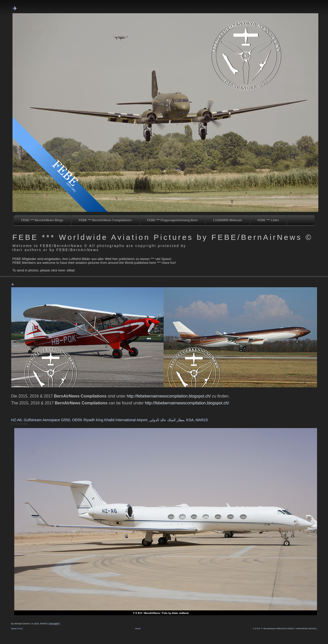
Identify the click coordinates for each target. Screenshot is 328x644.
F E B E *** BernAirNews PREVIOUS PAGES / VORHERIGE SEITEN (285, 629)
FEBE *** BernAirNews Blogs (42, 220)
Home (138, 629)
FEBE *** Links (268, 220)
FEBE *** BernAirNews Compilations (105, 220)
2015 (36, 624)
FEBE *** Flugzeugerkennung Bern (172, 220)
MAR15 (44, 624)
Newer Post (16, 629)
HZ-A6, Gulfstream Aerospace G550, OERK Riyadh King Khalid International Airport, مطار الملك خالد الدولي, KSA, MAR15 (110, 420)
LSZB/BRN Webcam (227, 220)
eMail (71, 270)
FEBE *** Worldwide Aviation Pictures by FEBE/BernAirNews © (163, 237)
